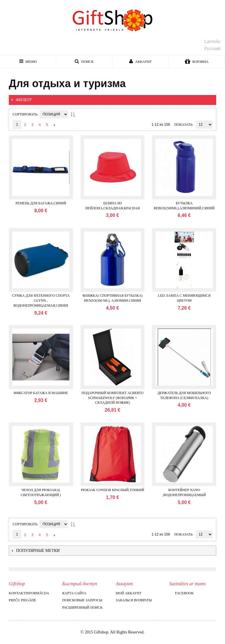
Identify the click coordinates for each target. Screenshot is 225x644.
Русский (212, 48)
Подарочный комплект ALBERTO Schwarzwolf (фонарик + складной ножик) (112, 398)
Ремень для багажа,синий (41, 203)
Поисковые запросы (82, 600)
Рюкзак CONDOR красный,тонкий (112, 490)
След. (54, 125)
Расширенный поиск (82, 607)
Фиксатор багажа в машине (41, 393)
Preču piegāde (22, 600)
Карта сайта (74, 593)
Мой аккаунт (129, 593)
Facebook (182, 593)
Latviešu (212, 41)
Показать (183, 125)
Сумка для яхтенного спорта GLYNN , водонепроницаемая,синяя (41, 301)
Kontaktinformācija (29, 593)
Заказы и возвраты (134, 600)
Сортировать (25, 114)
